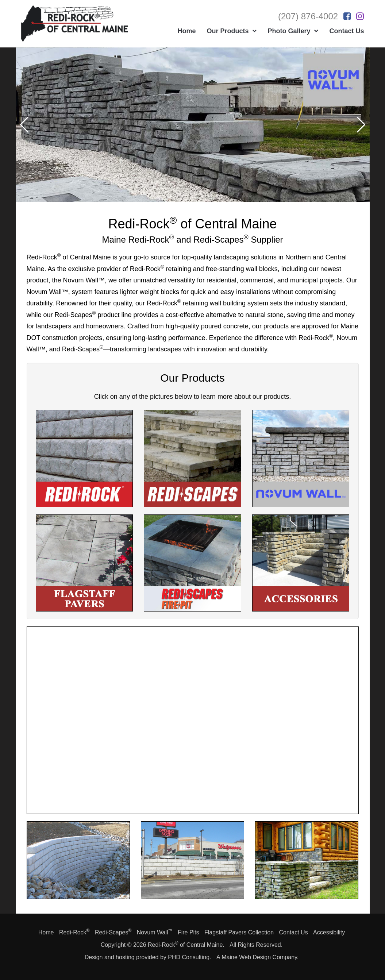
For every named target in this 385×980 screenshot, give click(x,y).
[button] (361, 125)
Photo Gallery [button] (293, 31)
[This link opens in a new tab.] (347, 16)
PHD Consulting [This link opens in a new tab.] (189, 957)
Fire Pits (188, 932)
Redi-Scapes (113, 932)
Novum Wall (155, 932)
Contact (346, 31)
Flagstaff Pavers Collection (239, 932)
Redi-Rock (74, 932)
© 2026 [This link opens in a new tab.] (137, 945)
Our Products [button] (232, 31)
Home (186, 31)
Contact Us (293, 932)
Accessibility (329, 932)
